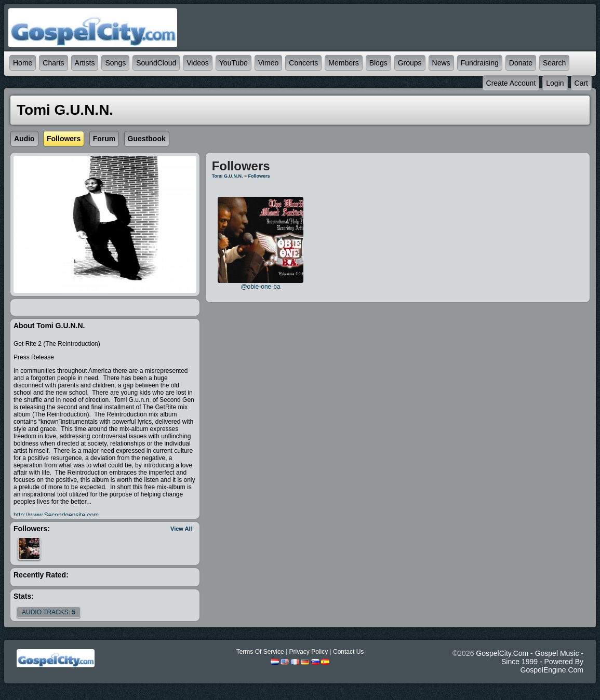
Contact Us (348, 652)
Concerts (303, 63)
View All (181, 529)
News (441, 63)
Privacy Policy (308, 652)
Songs (115, 63)
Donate (521, 63)
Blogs (378, 63)
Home (23, 63)
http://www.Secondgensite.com (56, 515)
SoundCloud (156, 63)
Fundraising (480, 63)
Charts (53, 63)
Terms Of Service (260, 652)
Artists (85, 63)
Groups (410, 63)
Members (343, 63)
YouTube (234, 63)
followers (259, 176)
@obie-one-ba (260, 287)
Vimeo (268, 63)
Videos (198, 63)
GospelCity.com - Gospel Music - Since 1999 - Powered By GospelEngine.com (530, 662)
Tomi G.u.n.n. (228, 176)
